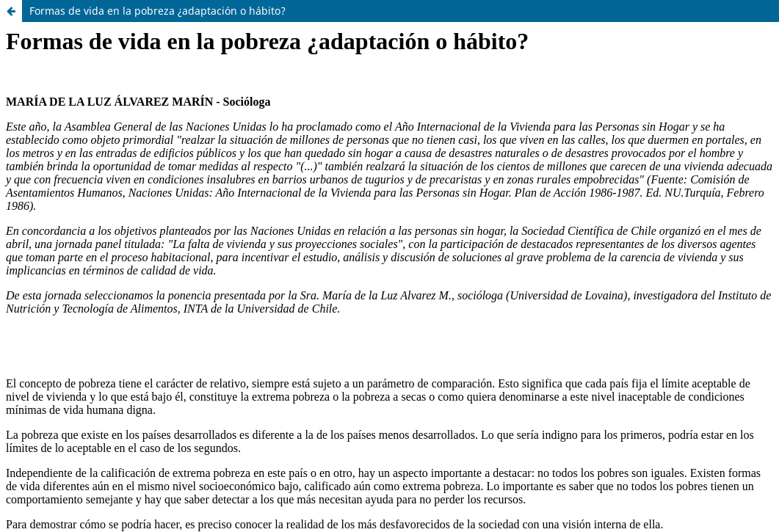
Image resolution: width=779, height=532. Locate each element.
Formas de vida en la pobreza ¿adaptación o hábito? (157, 11)
